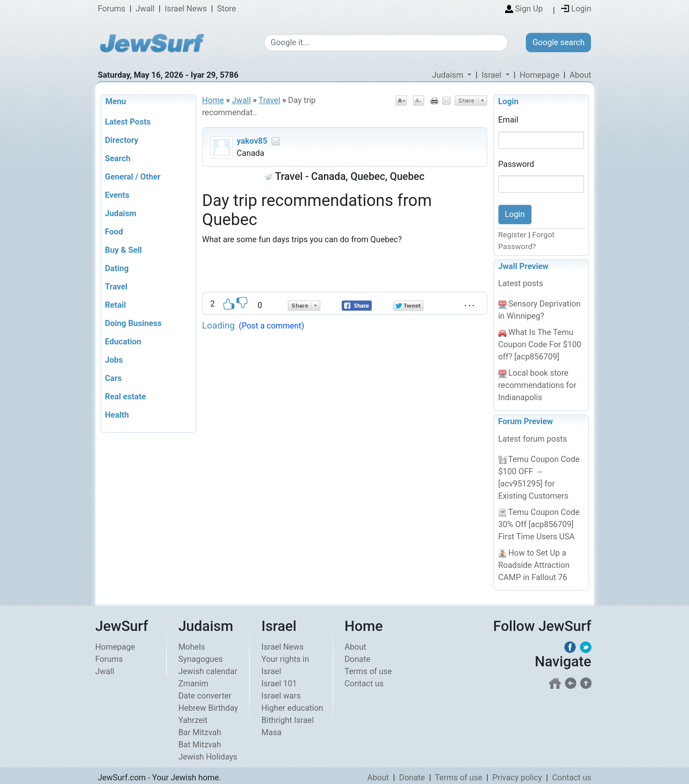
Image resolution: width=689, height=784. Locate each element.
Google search (558, 42)
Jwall (145, 9)
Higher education (292, 708)
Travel (269, 100)
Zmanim (193, 683)
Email (508, 120)
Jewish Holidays (208, 757)
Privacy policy (517, 777)
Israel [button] (492, 75)
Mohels (192, 647)
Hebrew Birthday (208, 708)
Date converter (205, 696)
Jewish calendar (208, 671)
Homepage (540, 75)
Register (512, 235)
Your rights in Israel (285, 665)
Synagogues (200, 659)
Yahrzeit (193, 720)
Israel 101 (279, 683)
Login (508, 101)
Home (213, 100)
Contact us (364, 683)
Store (226, 9)
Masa (271, 732)
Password (516, 164)
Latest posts (521, 284)
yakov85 (252, 141)
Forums (112, 9)
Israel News (186, 9)
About (580, 75)
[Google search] (386, 43)
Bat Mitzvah (200, 745)
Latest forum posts (533, 439)
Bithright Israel (288, 720)
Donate (357, 659)
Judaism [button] (449, 75)
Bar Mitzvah (200, 732)
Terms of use (368, 671)
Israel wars (281, 696)
